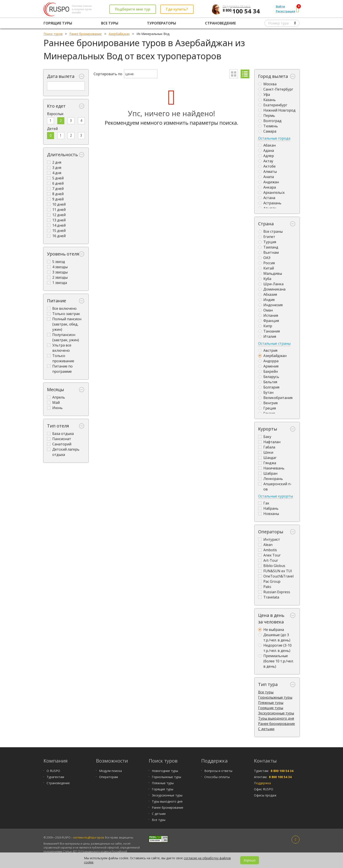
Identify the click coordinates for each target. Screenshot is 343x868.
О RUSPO (53, 771)
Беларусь (269, 377)
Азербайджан (272, 356)
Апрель (56, 397)
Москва (267, 84)
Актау (266, 161)
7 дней (55, 189)
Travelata (269, 597)
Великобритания (275, 398)
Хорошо (250, 860)
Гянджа (267, 463)
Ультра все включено (59, 348)
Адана (266, 150)
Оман (265, 310)
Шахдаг (267, 458)
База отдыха (60, 434)
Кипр (265, 326)
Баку (265, 437)
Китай (266, 268)
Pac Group (269, 581)
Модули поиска (110, 771)
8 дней (55, 194)
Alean (265, 545)
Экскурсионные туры (276, 713)
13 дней (56, 220)
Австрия (268, 350)
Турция (267, 242)
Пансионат (59, 439)
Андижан (269, 182)
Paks (265, 587)
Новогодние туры (165, 771)
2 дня (54, 162)
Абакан (267, 145)
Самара (267, 131)
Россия (266, 263)
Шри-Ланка (271, 284)
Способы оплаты (217, 777)
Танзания (269, 331)
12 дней (56, 215)
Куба (265, 279)
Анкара (267, 187)
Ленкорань (270, 479)
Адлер (266, 156)
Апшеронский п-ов (275, 486)
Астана (267, 198)
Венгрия (268, 403)
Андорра (268, 361)
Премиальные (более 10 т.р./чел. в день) (276, 661)
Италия (267, 336)
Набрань (268, 508)
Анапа (266, 177)
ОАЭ (264, 258)
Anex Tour (269, 555)
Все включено (62, 308)
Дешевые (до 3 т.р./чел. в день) (274, 637)
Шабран (268, 473)
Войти (280, 6)
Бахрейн (268, 371)
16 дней (56, 236)
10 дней (56, 204)
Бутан (266, 392)
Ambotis (268, 550)
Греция (267, 408)
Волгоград (270, 121)
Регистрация (285, 11)
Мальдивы (270, 273)
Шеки (266, 452)
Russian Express (274, 592)
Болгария (269, 387)
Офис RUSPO (264, 789)
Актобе (267, 166)
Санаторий (59, 444)
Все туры (110, 23)
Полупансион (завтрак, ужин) (63, 337)
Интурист (269, 539)
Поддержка (262, 783)
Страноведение (220, 23)
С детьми (266, 729)
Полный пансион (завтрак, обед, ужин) (64, 324)
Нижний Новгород (277, 110)
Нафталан (269, 442)
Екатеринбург (273, 105)
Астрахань (270, 203)
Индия (266, 300)
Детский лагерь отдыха (63, 452)
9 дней (55, 199)
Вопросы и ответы (218, 771)
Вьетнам (268, 252)
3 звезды (57, 272)
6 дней (55, 183)
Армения (268, 366)
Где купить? (177, 9)
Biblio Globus (272, 566)
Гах (264, 503)
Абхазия (268, 294)
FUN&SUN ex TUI (275, 571)
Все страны (270, 231)
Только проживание (61, 358)
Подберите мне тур (133, 9)
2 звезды (57, 277)
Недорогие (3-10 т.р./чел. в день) (275, 648)
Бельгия (268, 382)
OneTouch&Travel (276, 576)
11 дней (56, 210)
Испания (268, 315)
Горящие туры (58, 23)
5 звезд (56, 262)
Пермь (267, 115)
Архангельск (271, 192)
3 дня (54, 168)
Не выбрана (271, 630)
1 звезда (57, 283)
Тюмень (268, 126)
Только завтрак (64, 314)
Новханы (269, 514)
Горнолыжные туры (275, 697)
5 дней (55, 178)
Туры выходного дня (276, 718)
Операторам (108, 777)
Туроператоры (162, 23)
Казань (267, 100)
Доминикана (272, 289)
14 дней (56, 225)
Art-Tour (268, 560)
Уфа (264, 94)
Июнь (55, 408)
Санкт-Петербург (276, 89)
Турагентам (55, 777)
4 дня (54, 173)
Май (53, 402)
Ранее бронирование (276, 724)
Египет (267, 237)
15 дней (56, 231)
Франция (269, 321)
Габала (267, 447)
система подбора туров (88, 837)
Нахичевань (271, 468)
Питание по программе (60, 369)
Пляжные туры (271, 703)
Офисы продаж (265, 795)
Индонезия (270, 305)
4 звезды (57, 267)
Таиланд (268, 247)
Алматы (267, 171)
